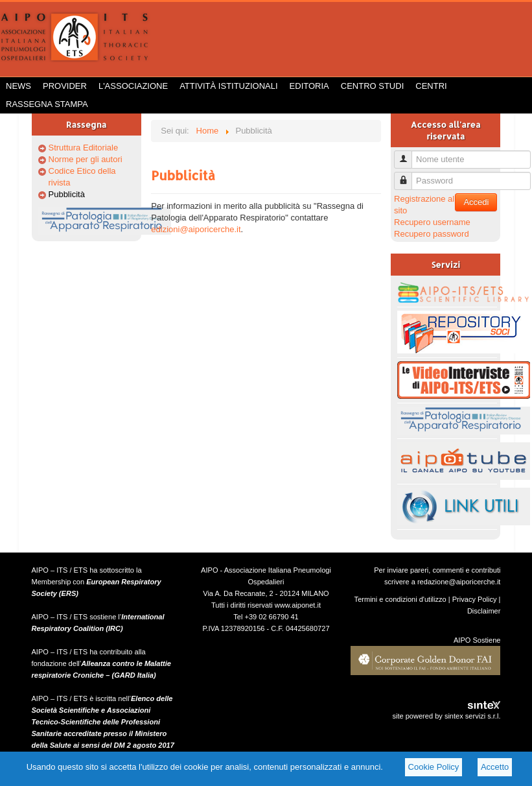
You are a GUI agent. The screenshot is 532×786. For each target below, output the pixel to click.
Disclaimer (484, 611)
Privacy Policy (475, 599)
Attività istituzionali (228, 86)
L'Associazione (133, 86)
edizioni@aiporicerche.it (196, 229)
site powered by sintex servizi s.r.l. (446, 716)
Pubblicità (67, 194)
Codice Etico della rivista (82, 177)
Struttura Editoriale (84, 148)
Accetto (495, 767)
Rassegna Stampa (47, 104)
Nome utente (408, 154)
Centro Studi (373, 86)
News (18, 86)
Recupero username (432, 222)
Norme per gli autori (86, 159)
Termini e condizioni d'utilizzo (400, 599)
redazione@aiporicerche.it (459, 582)
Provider (65, 86)
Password (408, 175)
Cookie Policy (434, 767)
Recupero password (432, 234)
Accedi (476, 202)
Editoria (309, 86)
